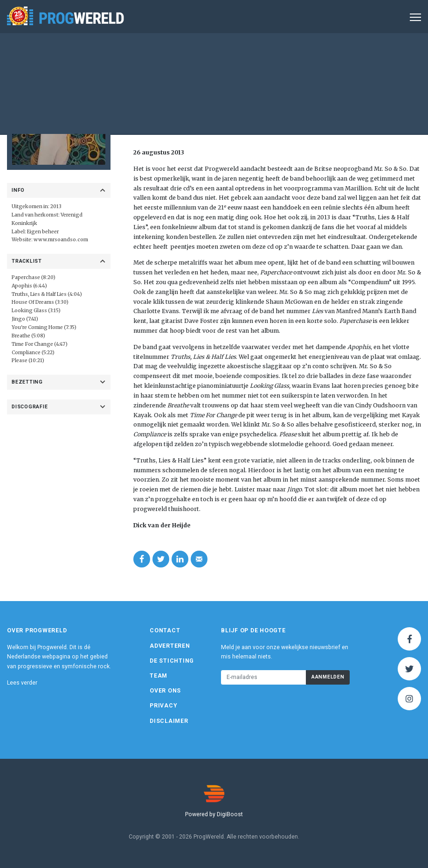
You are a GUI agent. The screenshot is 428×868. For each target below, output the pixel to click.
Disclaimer (169, 721)
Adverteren (170, 646)
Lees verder (22, 683)
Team (159, 676)
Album (233, 95)
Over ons (165, 691)
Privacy (163, 706)
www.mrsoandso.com (61, 240)
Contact (165, 630)
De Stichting (172, 661)
